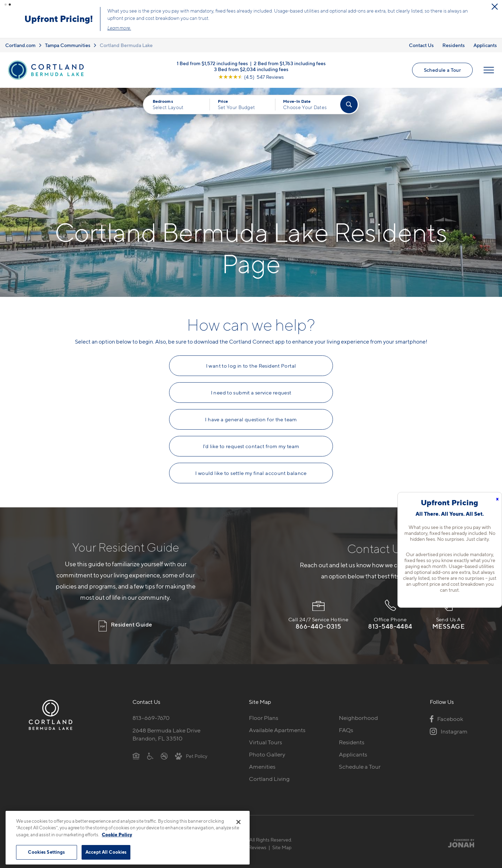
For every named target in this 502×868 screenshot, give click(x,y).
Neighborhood (358, 710)
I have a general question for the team (251, 412)
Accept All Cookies (106, 852)
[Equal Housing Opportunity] (136, 748)
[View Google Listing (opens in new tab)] (251, 69)
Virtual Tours (265, 735)
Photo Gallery (267, 747)
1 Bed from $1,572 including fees (212, 56)
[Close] (238, 822)
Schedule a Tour (368, 15)
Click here (273, 21)
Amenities (262, 759)
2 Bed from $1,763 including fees (290, 56)
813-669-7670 (151, 710)
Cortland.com (20, 38)
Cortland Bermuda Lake (126, 38)
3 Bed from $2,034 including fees (251, 62)
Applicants (485, 38)
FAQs (346, 723)
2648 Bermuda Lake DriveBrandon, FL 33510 (166, 727)
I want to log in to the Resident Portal (251, 359)
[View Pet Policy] (191, 748)
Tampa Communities (68, 38)
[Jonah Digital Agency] (458, 836)
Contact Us (421, 38)
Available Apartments (277, 723)
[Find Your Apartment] (349, 97)
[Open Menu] (489, 63)
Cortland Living (269, 771)
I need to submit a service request (251, 385)
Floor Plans (264, 710)
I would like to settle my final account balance (251, 466)
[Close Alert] (495, 7)
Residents (454, 38)
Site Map (282, 840)
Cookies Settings (46, 852)
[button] (6, 5)
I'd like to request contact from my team (251, 439)
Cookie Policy (117, 835)
